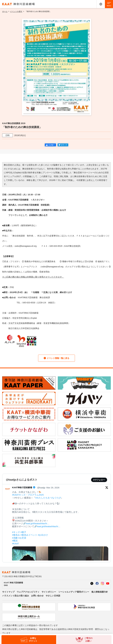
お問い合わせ (37, 596)
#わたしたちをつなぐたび (48, 498)
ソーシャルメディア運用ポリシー (74, 592)
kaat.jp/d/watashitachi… (38, 523)
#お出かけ (43, 535)
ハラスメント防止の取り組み (16, 596)
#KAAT (15, 544)
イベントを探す (16, 11)
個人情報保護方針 (100, 592)
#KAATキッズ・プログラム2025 (28, 495)
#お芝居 (22, 538)
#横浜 (15, 541)
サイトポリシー (49, 592)
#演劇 (15, 538)
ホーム (5, 11)
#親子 (23, 532)
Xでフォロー (99, 480)
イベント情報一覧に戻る (56, 358)
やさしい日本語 (53, 596)
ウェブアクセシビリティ (28, 592)
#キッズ (16, 532)
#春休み (16, 535)
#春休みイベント (29, 535)
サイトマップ (8, 592)
